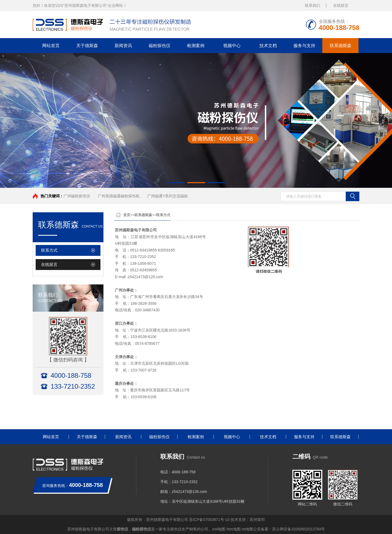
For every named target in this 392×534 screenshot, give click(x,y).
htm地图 (233, 529)
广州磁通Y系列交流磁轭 (168, 196)
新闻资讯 (123, 46)
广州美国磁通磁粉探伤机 (119, 196)
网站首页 (51, 46)
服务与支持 (304, 46)
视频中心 (232, 46)
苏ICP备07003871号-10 (209, 520)
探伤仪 (122, 529)
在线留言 (341, 5)
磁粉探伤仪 (160, 46)
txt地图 (248, 529)
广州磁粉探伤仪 (77, 196)
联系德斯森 (341, 46)
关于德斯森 (87, 46)
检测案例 (196, 46)
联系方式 (49, 250)
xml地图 (219, 529)
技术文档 (268, 46)
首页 (127, 215)
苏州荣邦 (257, 520)
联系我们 (313, 5)
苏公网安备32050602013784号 (298, 529)
